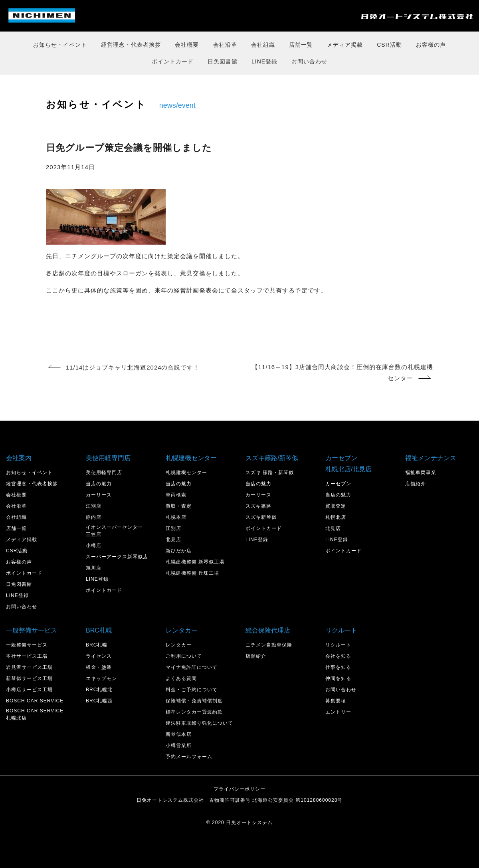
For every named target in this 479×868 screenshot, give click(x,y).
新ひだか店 (179, 551)
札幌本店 (176, 517)
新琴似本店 (179, 734)
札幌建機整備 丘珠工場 (192, 573)
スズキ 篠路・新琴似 (270, 473)
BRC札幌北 (99, 690)
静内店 (94, 517)
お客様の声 (431, 45)
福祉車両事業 (421, 473)
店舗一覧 (301, 45)
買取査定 (336, 506)
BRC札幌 (97, 645)
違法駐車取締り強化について (199, 723)
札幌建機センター (186, 473)
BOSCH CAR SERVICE (35, 701)
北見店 (173, 540)
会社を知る (338, 656)
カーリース (99, 495)
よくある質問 (181, 678)
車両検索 (176, 495)
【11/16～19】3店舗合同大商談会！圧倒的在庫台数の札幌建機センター (342, 373)
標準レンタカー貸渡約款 (194, 712)
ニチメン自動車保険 (269, 645)
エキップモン (101, 678)
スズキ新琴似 (261, 517)
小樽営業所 (179, 745)
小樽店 (94, 546)
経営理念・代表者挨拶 (131, 45)
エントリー (338, 712)
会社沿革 (225, 45)
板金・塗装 (99, 667)
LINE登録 (264, 61)
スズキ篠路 (258, 506)
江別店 (94, 506)
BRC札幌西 (99, 701)
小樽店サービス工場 (29, 690)
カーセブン (338, 484)
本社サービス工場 (27, 656)
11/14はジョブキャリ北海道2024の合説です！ (124, 367)
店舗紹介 (416, 484)
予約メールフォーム (189, 757)
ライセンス (99, 656)
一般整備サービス (27, 645)
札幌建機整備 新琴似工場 (195, 562)
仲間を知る (338, 678)
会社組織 (263, 45)
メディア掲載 (345, 45)
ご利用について (184, 656)
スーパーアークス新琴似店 (117, 557)
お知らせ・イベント (60, 45)
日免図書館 (223, 61)
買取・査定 (179, 506)
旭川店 (94, 568)
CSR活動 (389, 45)
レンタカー (179, 645)
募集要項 (336, 701)
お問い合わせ (309, 61)
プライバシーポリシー (239, 789)
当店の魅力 (99, 484)
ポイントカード (173, 61)
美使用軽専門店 (104, 473)
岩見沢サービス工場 (29, 667)
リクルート (338, 645)
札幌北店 (336, 517)
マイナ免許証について (192, 667)
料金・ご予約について (192, 690)
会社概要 (187, 45)
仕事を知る (338, 667)
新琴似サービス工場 (29, 678)
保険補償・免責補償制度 (194, 701)
